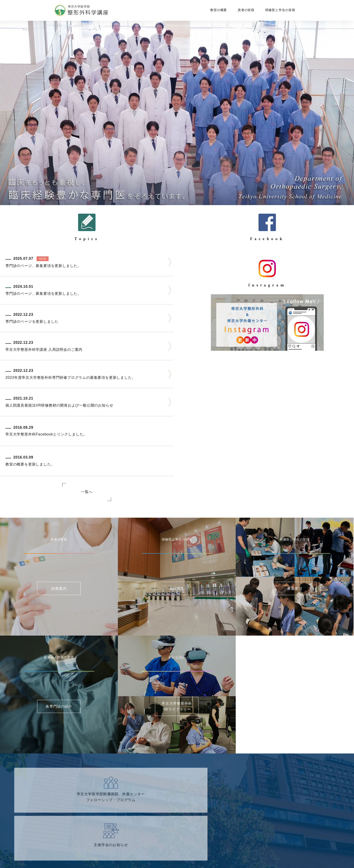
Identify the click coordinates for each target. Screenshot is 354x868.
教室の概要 (221, 10)
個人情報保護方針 (175, 849)
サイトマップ (144, 849)
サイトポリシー (208, 849)
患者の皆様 (247, 10)
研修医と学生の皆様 (279, 10)
